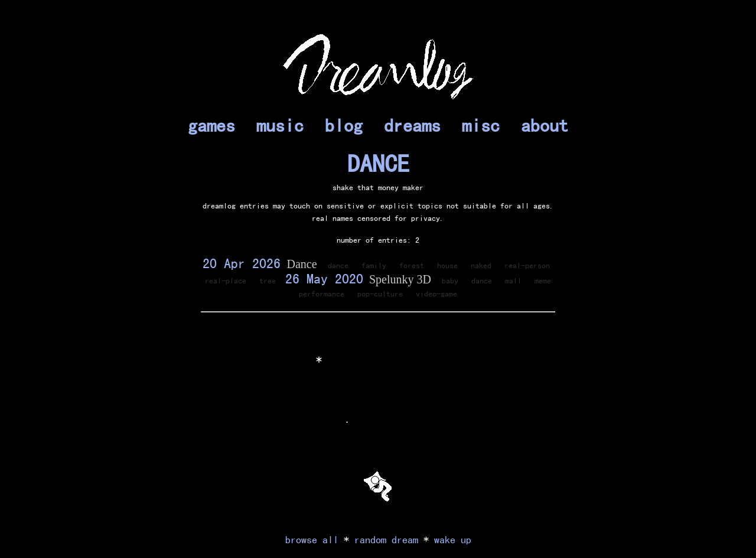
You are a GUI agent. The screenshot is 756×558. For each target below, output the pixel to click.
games (211, 125)
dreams (412, 125)
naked (481, 265)
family (374, 265)
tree (268, 280)
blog (344, 125)
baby (450, 280)
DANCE (378, 164)
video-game (436, 293)
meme (543, 280)
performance (322, 293)
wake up (453, 539)
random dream (386, 539)
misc (481, 125)
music (280, 125)
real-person (527, 265)
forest (412, 265)
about (545, 125)
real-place (226, 280)
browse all (312, 539)
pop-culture (380, 293)
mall (513, 280)
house (447, 265)
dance (338, 265)
